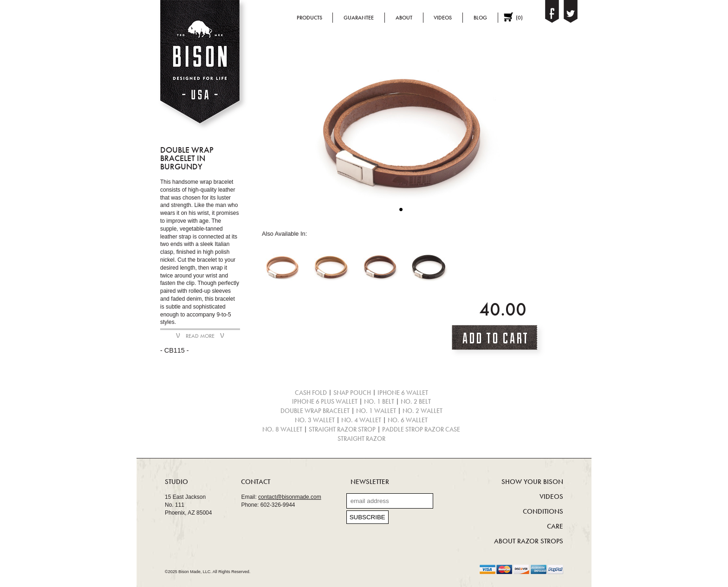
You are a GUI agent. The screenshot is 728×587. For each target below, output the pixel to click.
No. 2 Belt (416, 402)
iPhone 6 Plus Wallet (325, 402)
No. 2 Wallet (422, 411)
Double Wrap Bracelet (315, 411)
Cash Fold (311, 393)
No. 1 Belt (379, 402)
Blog (480, 18)
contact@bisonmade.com (290, 497)
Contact (256, 482)
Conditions (543, 511)
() (519, 18)
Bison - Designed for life (203, 67)
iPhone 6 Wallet (403, 393)
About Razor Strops (529, 541)
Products (309, 18)
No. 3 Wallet (315, 420)
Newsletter (370, 482)
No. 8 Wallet (282, 429)
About (404, 18)
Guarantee (359, 18)
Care (555, 526)
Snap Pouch (352, 393)
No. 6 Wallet (408, 420)
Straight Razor (361, 439)
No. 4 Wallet (361, 420)
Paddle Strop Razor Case (421, 429)
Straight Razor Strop (342, 429)
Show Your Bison (532, 482)
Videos (443, 18)
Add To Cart (497, 341)
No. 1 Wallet (376, 411)
